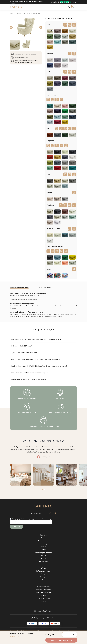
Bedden (44, 555)
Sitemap (43, 595)
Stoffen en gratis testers (43, 571)
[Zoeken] (69, 7)
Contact (44, 601)
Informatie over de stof (43, 287)
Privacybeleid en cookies (44, 592)
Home (11, 14)
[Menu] (76, 7)
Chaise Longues (43, 544)
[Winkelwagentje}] (73, 7)
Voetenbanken (44, 541)
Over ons (43, 574)
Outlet (44, 580)
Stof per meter (44, 561)
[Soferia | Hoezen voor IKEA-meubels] (16, 7)
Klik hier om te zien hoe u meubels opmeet (23, 300)
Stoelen (44, 547)
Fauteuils (19, 14)
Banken (44, 538)
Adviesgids (44, 577)
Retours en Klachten (43, 586)
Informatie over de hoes (19, 287)
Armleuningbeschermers (44, 553)
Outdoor (43, 558)
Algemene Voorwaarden (43, 589)
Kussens (43, 550)
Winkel (44, 568)
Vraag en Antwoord (43, 598)
